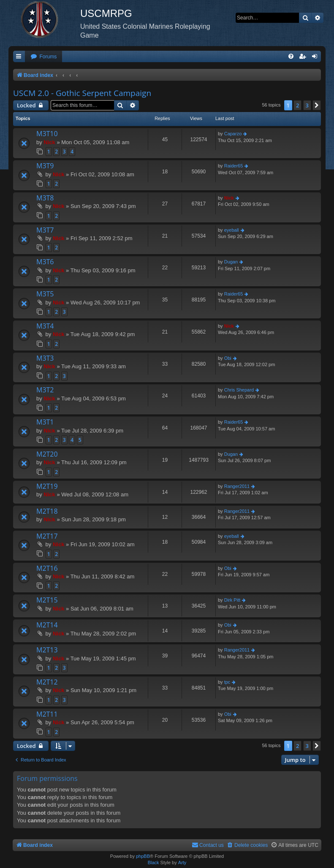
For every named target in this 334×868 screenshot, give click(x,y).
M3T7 (45, 230)
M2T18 (47, 511)
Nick (49, 142)
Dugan (231, 262)
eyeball (232, 230)
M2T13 (47, 650)
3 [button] (307, 105)
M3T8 (45, 198)
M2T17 (47, 536)
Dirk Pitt (232, 600)
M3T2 (45, 390)
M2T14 (47, 625)
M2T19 (47, 486)
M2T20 (47, 454)
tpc (227, 682)
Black (153, 863)
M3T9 (45, 166)
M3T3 (45, 358)
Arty (182, 863)
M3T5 (45, 294)
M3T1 (45, 422)
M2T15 (47, 600)
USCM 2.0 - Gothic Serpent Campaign (82, 93)
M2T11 (47, 714)
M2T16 (47, 568)
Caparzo (233, 134)
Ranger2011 (237, 486)
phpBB (143, 856)
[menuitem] (43, 57)
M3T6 (45, 262)
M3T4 (45, 326)
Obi (228, 358)
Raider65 (234, 166)
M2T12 (47, 682)
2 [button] (297, 105)
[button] (317, 105)
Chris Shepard (239, 390)
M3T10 (47, 134)
